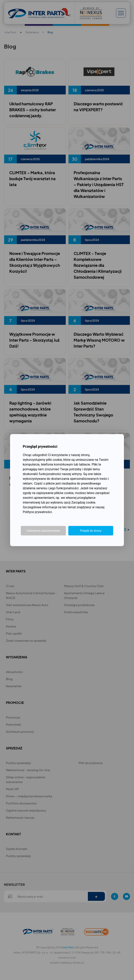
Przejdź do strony (91, 531)
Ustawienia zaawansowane (43, 531)
